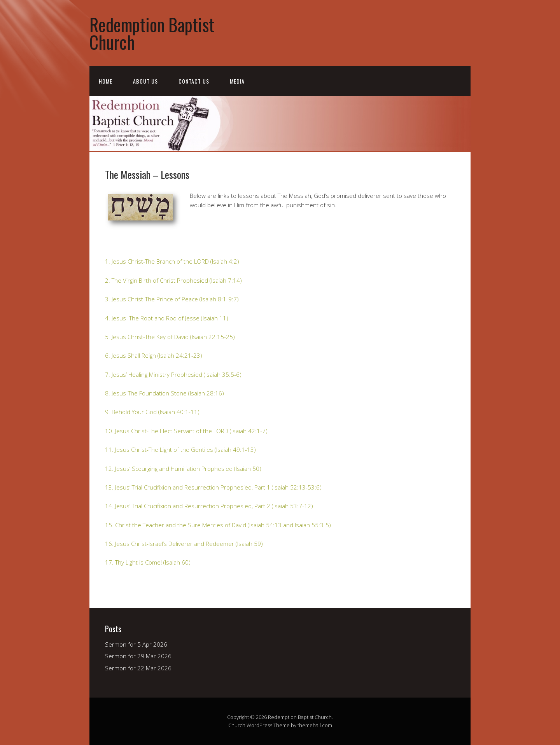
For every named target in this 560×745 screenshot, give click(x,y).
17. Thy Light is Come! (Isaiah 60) (148, 562)
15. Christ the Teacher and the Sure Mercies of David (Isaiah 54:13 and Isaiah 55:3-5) (218, 525)
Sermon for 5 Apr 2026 (136, 644)
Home (106, 81)
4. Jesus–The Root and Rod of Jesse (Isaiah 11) (167, 318)
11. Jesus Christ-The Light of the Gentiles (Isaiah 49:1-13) (180, 449)
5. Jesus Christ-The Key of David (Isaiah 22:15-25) (170, 337)
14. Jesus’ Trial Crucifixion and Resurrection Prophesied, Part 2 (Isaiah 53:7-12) (209, 506)
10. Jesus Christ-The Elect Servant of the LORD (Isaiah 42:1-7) (186, 431)
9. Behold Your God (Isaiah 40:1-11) (152, 412)
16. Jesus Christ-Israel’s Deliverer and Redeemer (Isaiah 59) (184, 544)
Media (237, 81)
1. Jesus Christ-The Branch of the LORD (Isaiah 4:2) (172, 261)
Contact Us (194, 81)
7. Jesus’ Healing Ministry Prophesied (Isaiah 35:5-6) (173, 374)
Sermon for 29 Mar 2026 (138, 656)
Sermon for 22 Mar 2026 (138, 668)
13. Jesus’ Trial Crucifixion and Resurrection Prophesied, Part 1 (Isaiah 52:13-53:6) (213, 487)
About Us (145, 81)
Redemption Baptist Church (152, 33)
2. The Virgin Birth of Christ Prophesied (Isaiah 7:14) (173, 280)
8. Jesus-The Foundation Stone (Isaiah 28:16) (164, 393)
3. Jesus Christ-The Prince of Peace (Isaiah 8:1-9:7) (172, 299)
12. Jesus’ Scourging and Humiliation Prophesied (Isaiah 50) (183, 469)
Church (237, 725)
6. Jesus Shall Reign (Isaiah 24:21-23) (154, 355)
